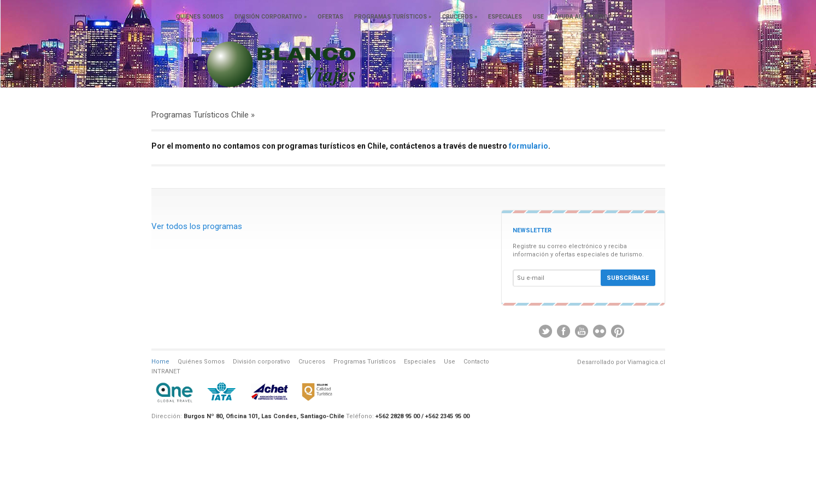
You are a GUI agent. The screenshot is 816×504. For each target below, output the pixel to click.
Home (160, 362)
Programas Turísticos (393, 17)
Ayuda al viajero (581, 17)
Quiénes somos (200, 17)
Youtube (582, 331)
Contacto (192, 40)
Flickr (600, 331)
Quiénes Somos (201, 362)
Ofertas (330, 17)
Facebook (563, 331)
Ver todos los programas (197, 226)
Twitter (545, 331)
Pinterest (618, 331)
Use (538, 17)
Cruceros (460, 17)
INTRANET (166, 371)
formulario (529, 146)
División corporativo (271, 17)
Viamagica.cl (646, 362)
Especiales (505, 17)
